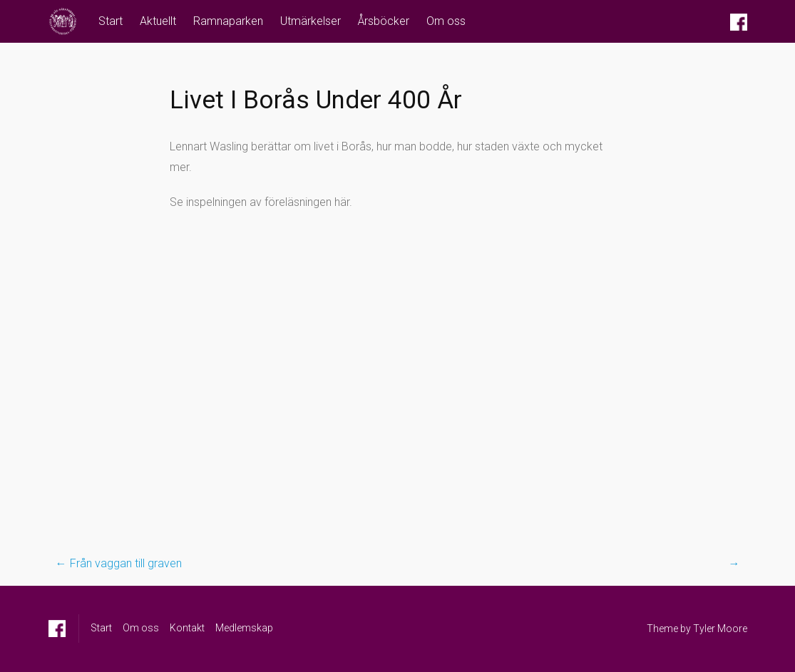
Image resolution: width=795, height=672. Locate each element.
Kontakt (187, 628)
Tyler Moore (720, 629)
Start (111, 21)
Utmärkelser (311, 21)
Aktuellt (158, 21)
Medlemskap (244, 628)
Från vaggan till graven (119, 563)
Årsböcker (384, 21)
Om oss (446, 21)
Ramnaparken (228, 21)
